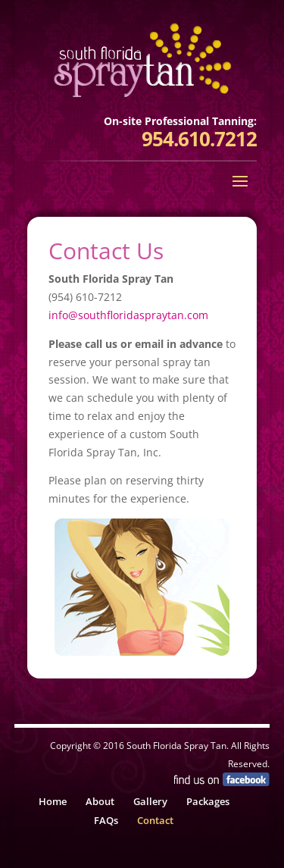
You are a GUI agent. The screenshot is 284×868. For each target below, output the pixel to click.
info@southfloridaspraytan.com (128, 315)
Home (53, 801)
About (100, 801)
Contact (155, 820)
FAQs (106, 820)
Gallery (150, 801)
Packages (208, 801)
